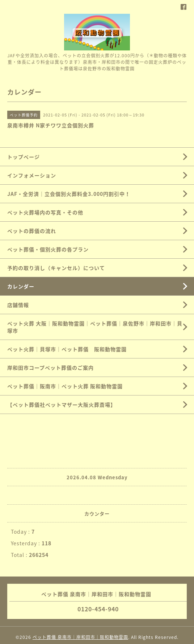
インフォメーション (32, 175)
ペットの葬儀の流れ (32, 231)
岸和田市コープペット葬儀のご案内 (50, 368)
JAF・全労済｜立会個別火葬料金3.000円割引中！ (69, 194)
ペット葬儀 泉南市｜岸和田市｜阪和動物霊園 (80, 637)
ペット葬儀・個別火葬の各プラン (48, 249)
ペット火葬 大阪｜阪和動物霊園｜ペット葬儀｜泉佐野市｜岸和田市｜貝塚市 (95, 327)
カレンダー (21, 286)
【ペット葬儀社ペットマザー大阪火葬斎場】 (62, 405)
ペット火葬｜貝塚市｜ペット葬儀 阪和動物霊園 (67, 349)
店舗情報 (18, 305)
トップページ (24, 157)
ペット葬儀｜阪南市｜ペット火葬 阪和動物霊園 (65, 386)
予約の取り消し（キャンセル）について (56, 268)
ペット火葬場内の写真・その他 (45, 212)
